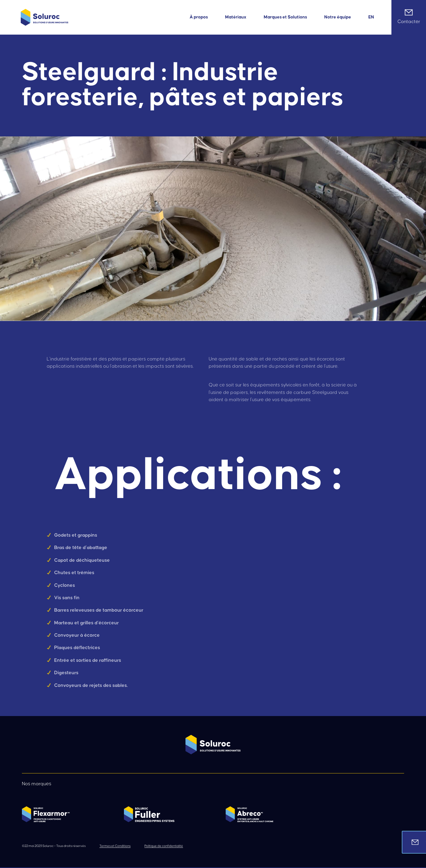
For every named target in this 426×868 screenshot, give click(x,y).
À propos (199, 17)
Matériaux (236, 17)
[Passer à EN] (371, 17)
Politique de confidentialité (164, 846)
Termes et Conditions (115, 846)
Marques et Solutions (285, 17)
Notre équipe (338, 17)
